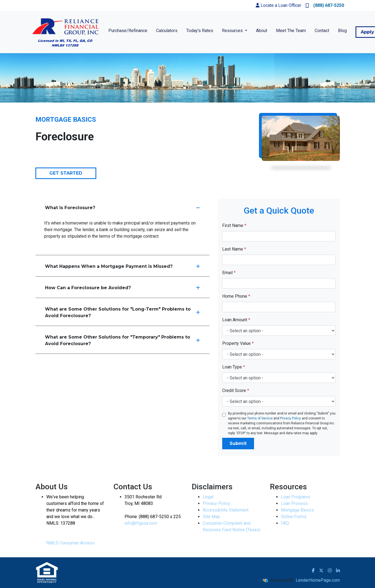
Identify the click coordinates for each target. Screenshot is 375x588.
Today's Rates (200, 31)
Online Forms (294, 517)
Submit (238, 443)
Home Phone (236, 296)
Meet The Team (291, 31)
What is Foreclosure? (122, 208)
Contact (322, 31)
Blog (342, 31)
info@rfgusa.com (141, 523)
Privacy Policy (291, 418)
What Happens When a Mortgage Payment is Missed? (122, 266)
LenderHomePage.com (318, 580)
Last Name (234, 249)
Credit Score (236, 390)
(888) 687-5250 (325, 5)
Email (229, 273)
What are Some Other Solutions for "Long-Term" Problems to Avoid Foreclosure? (122, 312)
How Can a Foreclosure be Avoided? (122, 288)
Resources (233, 31)
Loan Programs (296, 497)
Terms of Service (260, 418)
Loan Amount (236, 320)
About (262, 31)
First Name (234, 225)
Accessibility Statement (226, 510)
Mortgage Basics (297, 510)
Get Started (66, 173)
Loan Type (234, 367)
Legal (208, 497)
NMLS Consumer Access (71, 543)
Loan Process (294, 503)
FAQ (285, 523)
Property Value (238, 343)
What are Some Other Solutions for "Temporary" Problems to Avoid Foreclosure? (122, 340)
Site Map (211, 517)
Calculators (167, 31)
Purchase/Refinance (128, 31)
